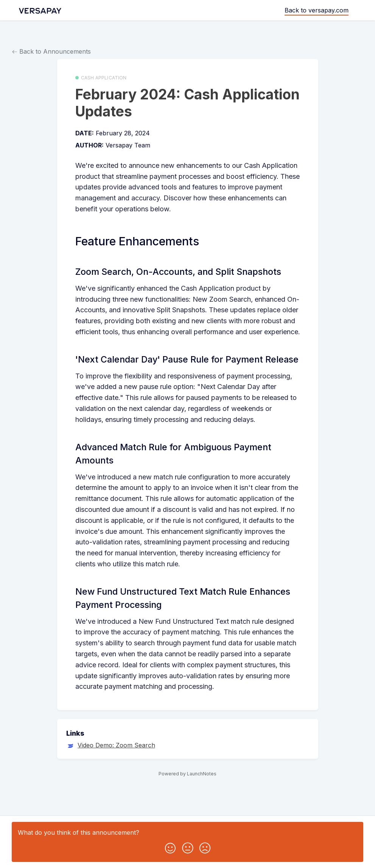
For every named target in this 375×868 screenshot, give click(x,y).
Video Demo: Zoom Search (116, 745)
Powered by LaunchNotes (187, 774)
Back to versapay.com (317, 10)
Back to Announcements (51, 51)
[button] (170, 846)
